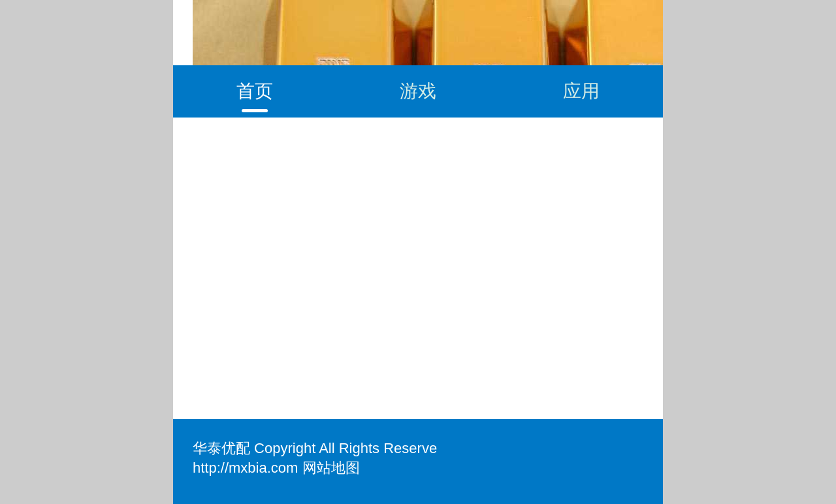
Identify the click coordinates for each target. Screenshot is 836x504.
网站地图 (331, 468)
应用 (581, 91)
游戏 (418, 91)
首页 (255, 91)
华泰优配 (221, 448)
